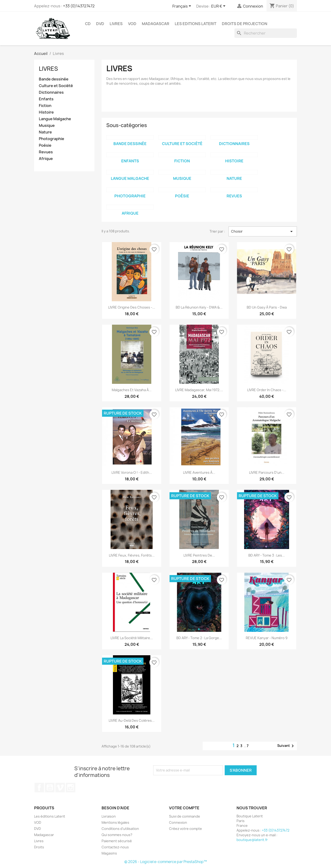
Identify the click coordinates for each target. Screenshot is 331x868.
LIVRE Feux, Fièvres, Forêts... (132, 555)
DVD (100, 24)
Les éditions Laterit (50, 816)
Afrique (46, 159)
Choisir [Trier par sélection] (263, 231)
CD (88, 24)
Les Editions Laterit (196, 24)
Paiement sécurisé (117, 841)
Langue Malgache (55, 119)
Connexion (178, 822)
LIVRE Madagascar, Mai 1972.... (199, 390)
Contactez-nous (115, 847)
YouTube (50, 788)
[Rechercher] (266, 33)
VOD (132, 24)
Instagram (71, 788)
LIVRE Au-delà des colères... (132, 720)
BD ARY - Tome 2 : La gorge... (199, 638)
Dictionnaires (51, 92)
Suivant (286, 746)
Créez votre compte (186, 829)
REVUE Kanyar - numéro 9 (267, 638)
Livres (116, 24)
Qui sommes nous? (117, 835)
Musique (47, 126)
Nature (45, 132)
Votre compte (184, 808)
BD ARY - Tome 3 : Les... (267, 555)
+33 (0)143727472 (79, 6)
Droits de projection (245, 24)
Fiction (45, 106)
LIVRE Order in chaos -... (267, 390)
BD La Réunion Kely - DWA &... (199, 307)
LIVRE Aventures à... (199, 472)
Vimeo (60, 788)
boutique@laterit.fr (252, 840)
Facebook (39, 788)
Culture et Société (56, 86)
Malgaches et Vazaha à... (132, 390)
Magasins (109, 853)
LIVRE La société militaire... (132, 638)
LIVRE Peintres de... (199, 555)
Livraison (109, 816)
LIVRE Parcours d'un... (267, 472)
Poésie (45, 145)
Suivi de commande (185, 816)
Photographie (51, 139)
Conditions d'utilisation (120, 829)
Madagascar (156, 24)
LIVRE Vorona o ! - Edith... (132, 472)
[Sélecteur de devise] (219, 6)
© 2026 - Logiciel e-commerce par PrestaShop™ (166, 862)
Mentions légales (115, 822)
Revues (46, 152)
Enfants (46, 99)
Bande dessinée (54, 79)
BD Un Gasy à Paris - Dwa (267, 307)
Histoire (46, 112)
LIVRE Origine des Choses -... (132, 307)
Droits (39, 847)
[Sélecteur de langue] (183, 6)
